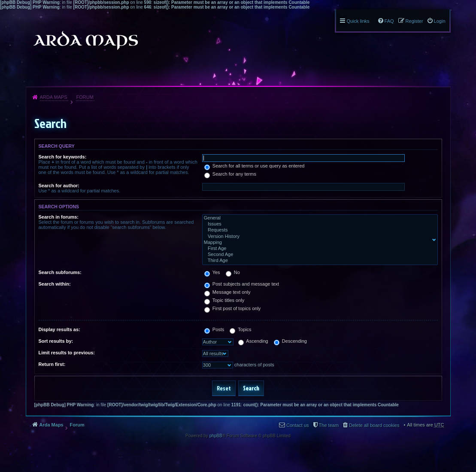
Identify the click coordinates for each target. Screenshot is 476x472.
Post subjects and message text (242, 284)
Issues (318, 224)
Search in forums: (59, 217)
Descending (290, 341)
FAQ (389, 21)
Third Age (318, 261)
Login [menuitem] (440, 21)
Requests (318, 230)
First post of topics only (233, 308)
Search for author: (59, 186)
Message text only (227, 292)
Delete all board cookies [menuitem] (374, 425)
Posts (214, 329)
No (233, 272)
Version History (318, 237)
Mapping (318, 243)
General (318, 218)
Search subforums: (60, 272)
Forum (85, 97)
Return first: (52, 364)
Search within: (55, 284)
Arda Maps (54, 97)
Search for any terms (230, 174)
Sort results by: (56, 341)
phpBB (216, 436)
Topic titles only (224, 300)
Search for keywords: (63, 157)
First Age (318, 249)
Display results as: (59, 329)
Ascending (253, 341)
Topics (240, 329)
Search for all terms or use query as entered (255, 166)
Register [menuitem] (414, 21)
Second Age (318, 255)
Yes (212, 272)
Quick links (358, 21)
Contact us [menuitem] (298, 425)
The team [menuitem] (329, 425)
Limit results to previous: (67, 353)
